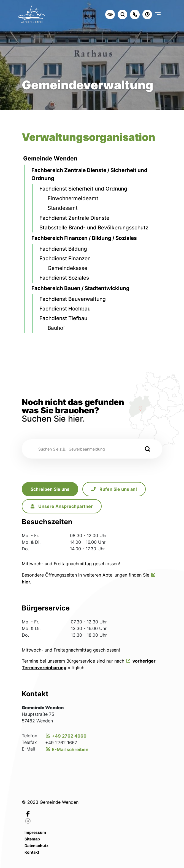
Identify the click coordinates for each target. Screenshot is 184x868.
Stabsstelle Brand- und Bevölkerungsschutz (94, 227)
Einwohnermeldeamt (73, 198)
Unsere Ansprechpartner (62, 506)
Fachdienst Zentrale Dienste (74, 218)
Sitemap (32, 839)
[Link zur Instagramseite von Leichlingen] (28, 821)
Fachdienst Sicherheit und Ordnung (83, 189)
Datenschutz (36, 846)
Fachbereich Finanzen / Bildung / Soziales (84, 238)
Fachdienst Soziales (64, 278)
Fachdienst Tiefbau (63, 318)
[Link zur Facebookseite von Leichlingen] (28, 813)
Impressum (35, 832)
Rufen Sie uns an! (114, 489)
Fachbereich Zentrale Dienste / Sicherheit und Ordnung (89, 174)
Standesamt (63, 208)
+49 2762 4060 (69, 736)
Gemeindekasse (67, 268)
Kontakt (32, 852)
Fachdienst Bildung (63, 249)
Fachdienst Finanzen (65, 258)
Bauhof (56, 328)
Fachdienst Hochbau (65, 309)
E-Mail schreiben (70, 749)
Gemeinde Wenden (50, 158)
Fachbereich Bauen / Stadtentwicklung (80, 288)
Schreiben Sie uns (50, 489)
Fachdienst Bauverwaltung (73, 299)
